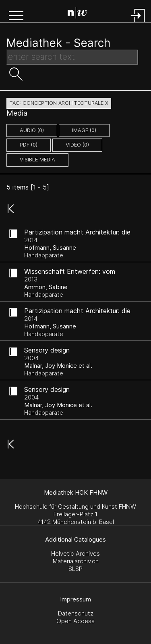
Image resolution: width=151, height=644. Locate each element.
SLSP (75, 569)
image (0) (84, 130)
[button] (16, 16)
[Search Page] (77, 14)
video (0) (77, 145)
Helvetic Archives (75, 553)
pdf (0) (29, 145)
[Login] (138, 23)
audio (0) (32, 130)
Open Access (75, 621)
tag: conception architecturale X (59, 103)
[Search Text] (72, 57)
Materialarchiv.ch (76, 561)
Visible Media (37, 160)
